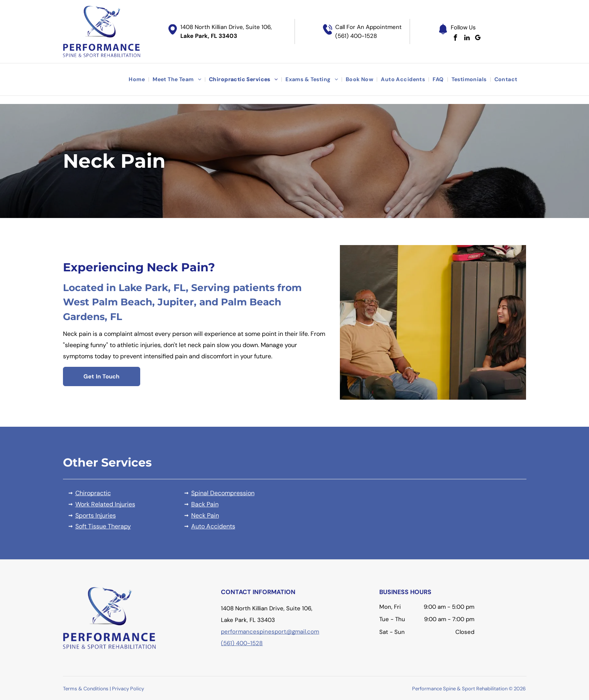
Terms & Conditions (86, 689)
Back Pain (205, 504)
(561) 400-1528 (356, 36)
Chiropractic (93, 493)
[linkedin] (467, 39)
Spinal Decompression (223, 493)
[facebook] (456, 39)
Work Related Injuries (105, 504)
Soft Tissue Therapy (103, 526)
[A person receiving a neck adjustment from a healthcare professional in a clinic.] (433, 322)
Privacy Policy (128, 689)
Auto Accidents (213, 526)
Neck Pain (205, 515)
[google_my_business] (478, 39)
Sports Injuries (96, 515)
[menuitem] (137, 79)
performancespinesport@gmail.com (270, 632)
